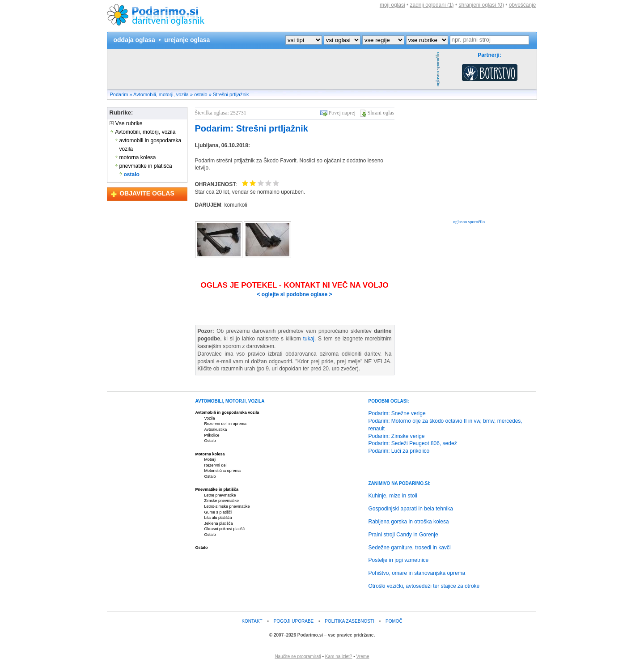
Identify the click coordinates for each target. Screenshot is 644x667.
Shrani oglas (381, 113)
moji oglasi (392, 5)
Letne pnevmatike (220, 495)
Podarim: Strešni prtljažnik (252, 128)
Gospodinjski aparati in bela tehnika (411, 509)
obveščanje (523, 5)
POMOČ (394, 621)
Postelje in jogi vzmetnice (399, 560)
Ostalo (210, 441)
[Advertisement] (270, 69)
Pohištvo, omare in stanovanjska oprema (417, 573)
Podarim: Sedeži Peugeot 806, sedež (413, 443)
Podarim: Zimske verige (397, 436)
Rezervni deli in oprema (226, 424)
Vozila (210, 418)
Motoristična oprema (223, 471)
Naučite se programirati (298, 656)
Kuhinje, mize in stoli (393, 496)
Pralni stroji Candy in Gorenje (403, 535)
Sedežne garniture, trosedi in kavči (410, 548)
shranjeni (481, 5)
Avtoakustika (216, 429)
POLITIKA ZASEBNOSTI (350, 621)
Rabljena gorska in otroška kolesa (409, 522)
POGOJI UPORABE (294, 621)
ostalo (201, 94)
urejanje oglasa (187, 40)
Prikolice (212, 435)
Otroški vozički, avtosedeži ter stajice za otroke (424, 586)
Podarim (119, 94)
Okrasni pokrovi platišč (225, 529)
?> (315, 40)
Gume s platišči (218, 512)
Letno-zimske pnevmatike (227, 506)
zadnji (432, 5)
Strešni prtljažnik (231, 94)
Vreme (363, 656)
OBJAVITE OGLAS (147, 193)
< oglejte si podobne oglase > (294, 294)
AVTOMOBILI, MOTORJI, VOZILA (230, 401)
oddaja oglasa (134, 40)
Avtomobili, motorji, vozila (161, 94)
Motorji (210, 459)
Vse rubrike (126, 123)
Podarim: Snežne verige (397, 413)
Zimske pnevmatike (222, 501)
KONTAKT (252, 621)
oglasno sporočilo (469, 222)
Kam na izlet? (339, 656)
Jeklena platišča (219, 523)
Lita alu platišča (218, 518)
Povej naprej (342, 113)
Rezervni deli (216, 465)
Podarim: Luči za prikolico (399, 451)
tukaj (309, 339)
